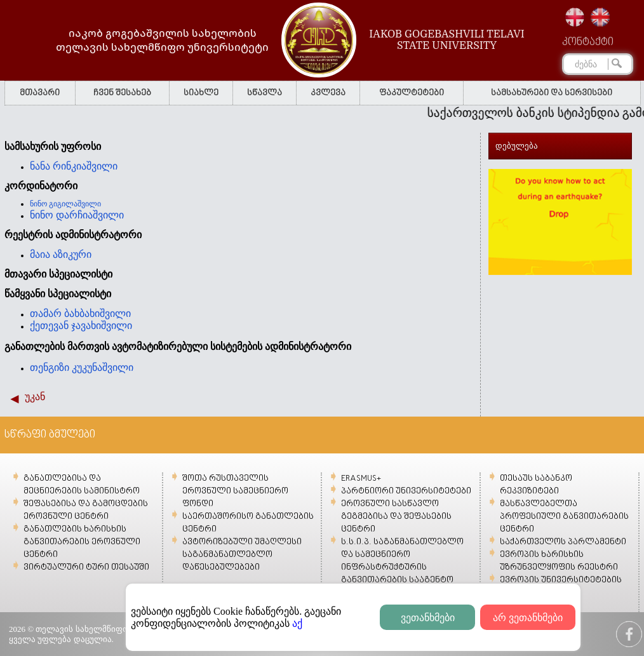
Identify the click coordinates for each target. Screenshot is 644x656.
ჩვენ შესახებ (122, 93)
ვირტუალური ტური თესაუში (86, 567)
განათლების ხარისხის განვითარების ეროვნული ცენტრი (82, 542)
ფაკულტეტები (412, 93)
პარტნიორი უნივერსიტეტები (406, 491)
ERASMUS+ (361, 479)
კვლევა (328, 93)
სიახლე (201, 93)
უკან (35, 397)
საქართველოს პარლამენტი (563, 542)
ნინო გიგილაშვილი (65, 204)
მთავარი (40, 93)
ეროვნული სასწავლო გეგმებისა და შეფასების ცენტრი (396, 517)
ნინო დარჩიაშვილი (77, 215)
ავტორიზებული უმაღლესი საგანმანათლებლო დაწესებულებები (242, 555)
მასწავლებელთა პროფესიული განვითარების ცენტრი (564, 517)
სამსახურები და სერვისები (552, 93)
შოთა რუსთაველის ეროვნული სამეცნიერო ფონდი (235, 491)
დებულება (517, 146)
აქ (297, 623)
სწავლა (265, 93)
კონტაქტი (588, 43)
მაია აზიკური (61, 254)
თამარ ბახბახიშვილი (80, 313)
